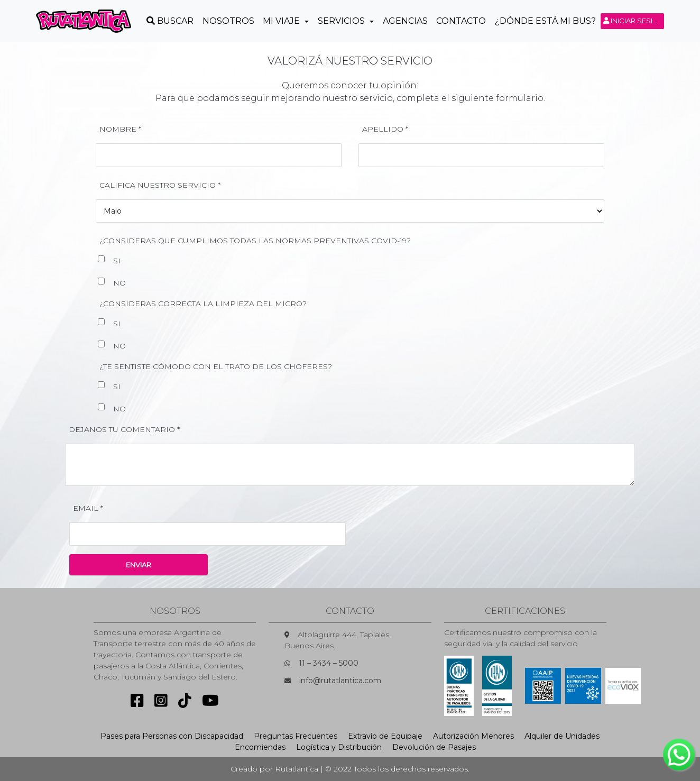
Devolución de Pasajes (434, 747)
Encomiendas (260, 747)
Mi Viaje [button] (282, 21)
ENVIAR (139, 565)
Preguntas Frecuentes (296, 736)
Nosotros (228, 21)
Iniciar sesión (634, 21)
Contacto (461, 21)
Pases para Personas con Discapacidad (172, 736)
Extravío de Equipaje (385, 736)
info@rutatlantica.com (340, 681)
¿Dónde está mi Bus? (545, 21)
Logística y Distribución (339, 747)
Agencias (405, 21)
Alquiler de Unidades (562, 736)
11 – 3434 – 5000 (329, 663)
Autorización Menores (473, 736)
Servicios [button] (342, 21)
